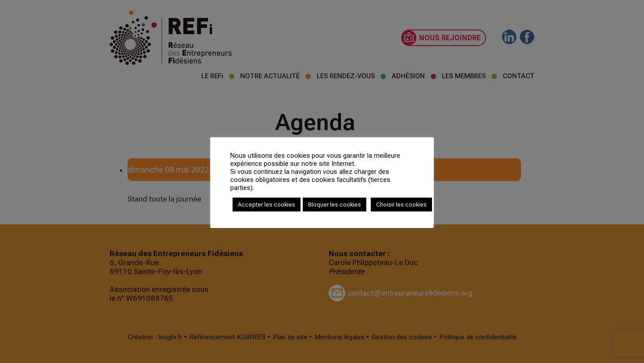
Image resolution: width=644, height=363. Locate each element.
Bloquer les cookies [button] (335, 205)
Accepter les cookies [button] (267, 205)
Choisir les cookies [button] (401, 205)
